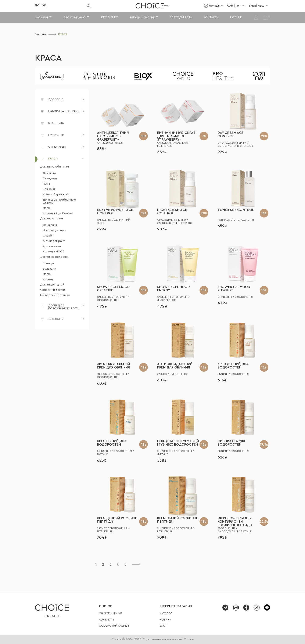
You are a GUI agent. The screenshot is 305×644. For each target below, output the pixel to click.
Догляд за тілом (52, 219)
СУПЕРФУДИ (57, 147)
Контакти (211, 17)
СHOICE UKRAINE (110, 614)
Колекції (49, 279)
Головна (41, 34)
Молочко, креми (54, 230)
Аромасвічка (52, 246)
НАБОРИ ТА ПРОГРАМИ (64, 111)
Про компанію (75, 18)
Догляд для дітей (52, 285)
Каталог (166, 614)
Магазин (41, 18)
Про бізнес (110, 17)
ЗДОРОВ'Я (56, 99)
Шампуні (49, 263)
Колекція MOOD (54, 252)
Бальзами (49, 269)
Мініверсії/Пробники (55, 295)
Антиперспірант (54, 241)
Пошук (41, 6)
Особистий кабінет (114, 626)
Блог (163, 626)
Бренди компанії (142, 18)
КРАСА (48, 58)
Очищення (50, 179)
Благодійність (181, 17)
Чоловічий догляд (53, 290)
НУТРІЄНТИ (56, 135)
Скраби (48, 236)
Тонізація (49, 189)
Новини (236, 17)
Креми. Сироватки (56, 194)
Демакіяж (49, 173)
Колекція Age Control (58, 213)
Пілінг (47, 184)
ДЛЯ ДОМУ (56, 319)
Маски (47, 208)
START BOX (52, 124)
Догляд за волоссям (55, 257)
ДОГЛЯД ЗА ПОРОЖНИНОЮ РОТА (63, 307)
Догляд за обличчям (55, 167)
